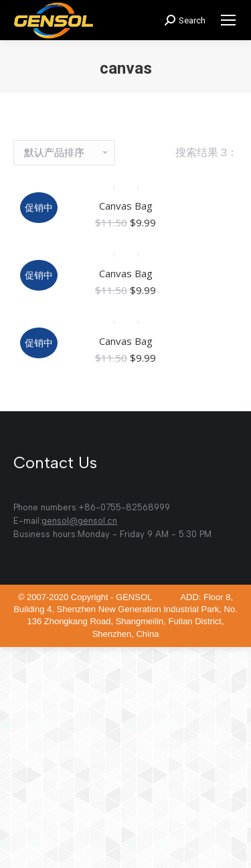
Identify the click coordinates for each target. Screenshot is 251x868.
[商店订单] (64, 153)
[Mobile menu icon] (228, 20)
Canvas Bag (126, 206)
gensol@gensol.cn (79, 521)
